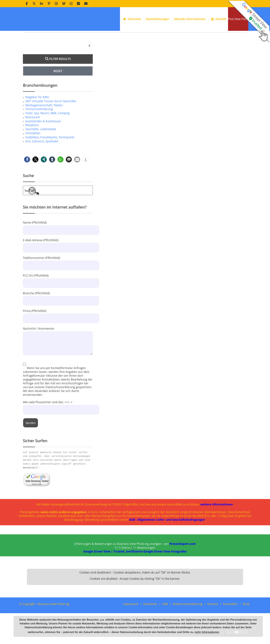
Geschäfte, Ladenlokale (41, 160)
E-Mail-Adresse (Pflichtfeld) (58, 275)
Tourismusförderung (39, 140)
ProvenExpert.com (182, 575)
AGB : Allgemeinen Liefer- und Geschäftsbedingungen (167, 550)
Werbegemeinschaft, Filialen (44, 136)
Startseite (132, 19)
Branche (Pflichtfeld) (58, 328)
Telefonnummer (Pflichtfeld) (58, 292)
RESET (58, 102)
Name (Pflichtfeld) (58, 257)
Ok (237, 632)
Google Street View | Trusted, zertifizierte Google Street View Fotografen (135, 582)
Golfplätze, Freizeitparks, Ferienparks (50, 168)
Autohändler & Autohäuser (43, 152)
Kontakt (218, 19)
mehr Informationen (207, 632)
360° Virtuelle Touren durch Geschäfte (51, 132)
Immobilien (33, 164)
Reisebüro (32, 156)
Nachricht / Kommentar (58, 367)
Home (214, 37)
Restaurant (33, 148)
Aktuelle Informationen (190, 19)
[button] (27, 190)
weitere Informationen (217, 535)
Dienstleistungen (157, 19)
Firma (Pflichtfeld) (58, 345)
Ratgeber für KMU (37, 128)
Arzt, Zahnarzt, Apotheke (42, 172)
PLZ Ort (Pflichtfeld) (58, 310)
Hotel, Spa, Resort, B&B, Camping (47, 144)
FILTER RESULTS (58, 90)
